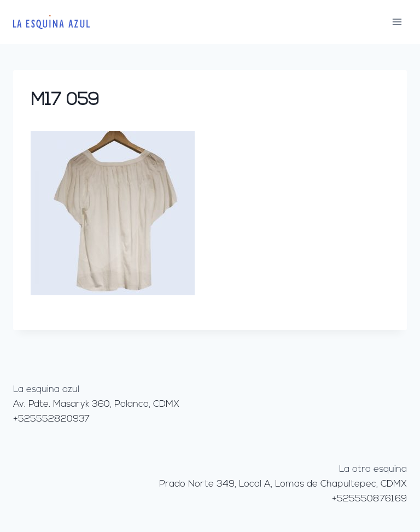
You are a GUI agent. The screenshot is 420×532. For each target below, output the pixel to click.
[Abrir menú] (397, 22)
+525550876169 (369, 499)
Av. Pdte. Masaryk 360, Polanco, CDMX (96, 404)
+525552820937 (51, 419)
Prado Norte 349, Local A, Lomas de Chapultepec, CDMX (283, 484)
